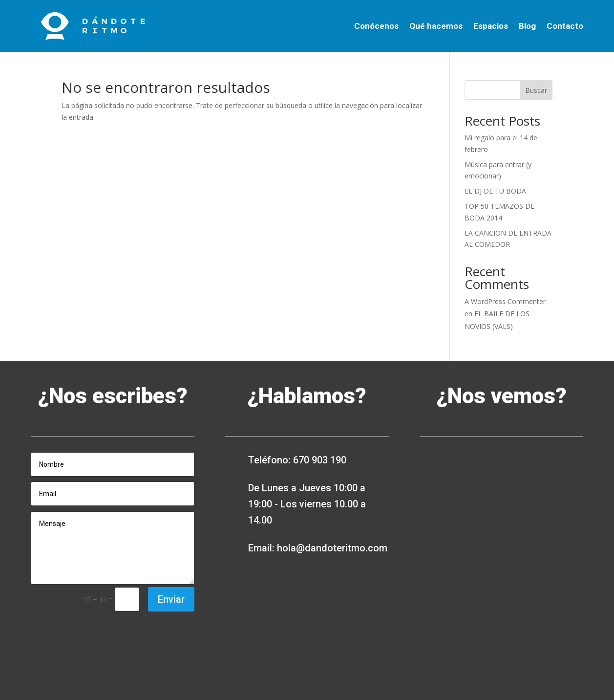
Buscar (536, 90)
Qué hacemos (436, 26)
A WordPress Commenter (505, 301)
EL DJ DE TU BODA (495, 191)
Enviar (171, 599)
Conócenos (376, 26)
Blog (527, 26)
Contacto (565, 26)
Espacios (491, 26)
